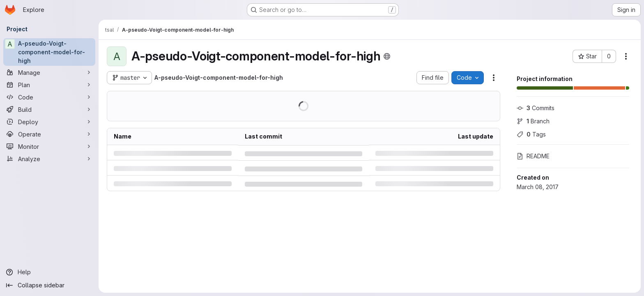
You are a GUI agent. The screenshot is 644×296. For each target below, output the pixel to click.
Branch (533, 121)
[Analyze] (49, 159)
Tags (531, 134)
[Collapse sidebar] (49, 285)
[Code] (49, 97)
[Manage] (49, 72)
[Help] (49, 272)
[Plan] (49, 85)
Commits (536, 108)
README (533, 156)
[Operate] (49, 134)
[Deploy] (49, 122)
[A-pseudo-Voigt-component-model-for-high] (49, 52)
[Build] (49, 109)
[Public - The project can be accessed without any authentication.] (387, 56)
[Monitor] (49, 146)
